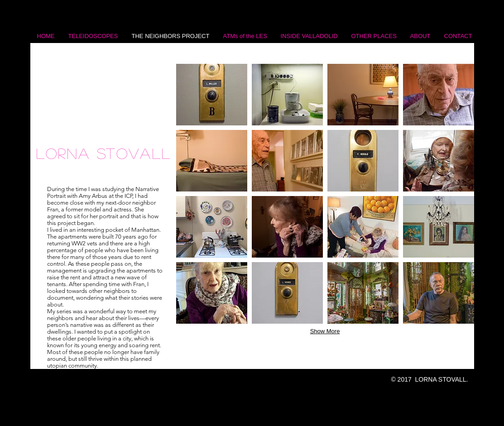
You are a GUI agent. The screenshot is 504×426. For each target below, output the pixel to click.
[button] (212, 95)
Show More (325, 331)
